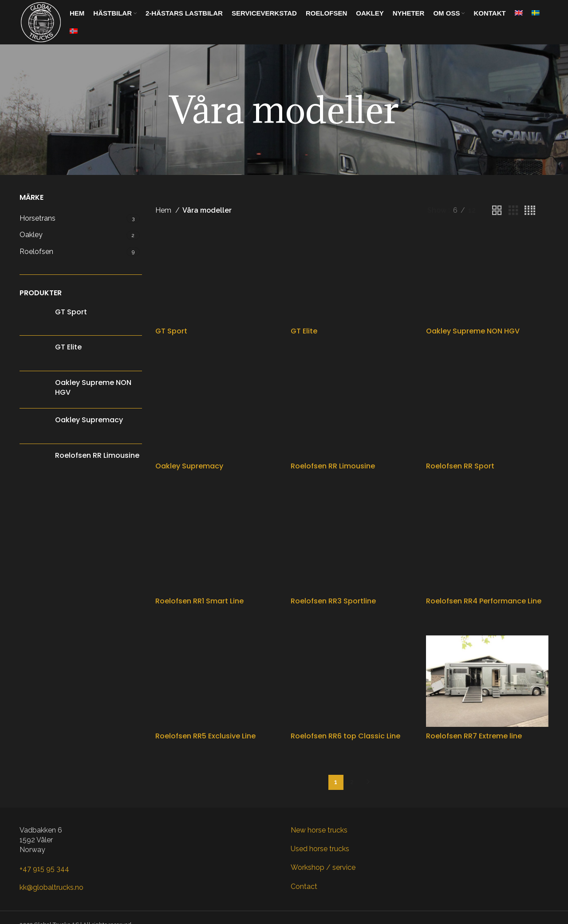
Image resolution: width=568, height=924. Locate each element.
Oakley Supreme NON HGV (93, 388)
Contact (304, 886)
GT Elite (68, 347)
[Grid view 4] (530, 211)
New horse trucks (319, 830)
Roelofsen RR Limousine (97, 456)
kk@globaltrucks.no (51, 887)
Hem (164, 210)
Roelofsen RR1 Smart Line (199, 601)
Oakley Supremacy (89, 420)
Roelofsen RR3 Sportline (333, 601)
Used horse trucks (320, 849)
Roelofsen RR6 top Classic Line (345, 736)
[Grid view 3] (513, 211)
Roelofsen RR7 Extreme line (474, 736)
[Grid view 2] (497, 211)
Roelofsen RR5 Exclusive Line (205, 736)
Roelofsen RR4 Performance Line (484, 601)
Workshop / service (323, 867)
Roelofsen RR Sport (460, 466)
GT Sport (71, 312)
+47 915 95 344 (44, 869)
